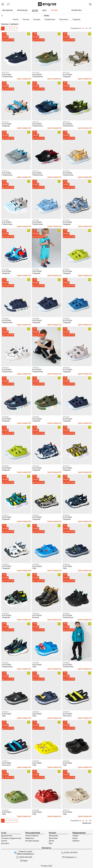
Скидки (75, 836)
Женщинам (53, 836)
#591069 (66, 171)
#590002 (5, 614)
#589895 (36, 712)
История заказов (32, 841)
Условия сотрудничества (11, 838)
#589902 (5, 663)
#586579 (66, 810)
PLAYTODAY (7, 75)
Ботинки (37, 19)
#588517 (5, 761)
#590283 (36, 417)
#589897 (5, 712)
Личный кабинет (32, 836)
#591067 (36, 220)
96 (86, 28)
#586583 (66, 761)
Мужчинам (53, 838)
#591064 (66, 220)
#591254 (36, 73)
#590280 (5, 466)
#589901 (36, 663)
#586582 (5, 810)
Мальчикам (46, 16)
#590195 (36, 466)
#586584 (36, 761)
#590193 (5, 515)
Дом (51, 843)
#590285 (5, 417)
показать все (87, 823)
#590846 (5, 319)
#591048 (5, 269)
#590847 (66, 269)
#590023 (5, 564)
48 (83, 28)
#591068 (5, 220)
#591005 (36, 269)
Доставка (5, 843)
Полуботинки (50, 19)
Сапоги (16, 19)
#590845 (36, 319)
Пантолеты (64, 19)
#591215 (5, 171)
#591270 (5, 73)
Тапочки (26, 19)
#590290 (66, 368)
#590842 (66, 319)
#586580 (36, 810)
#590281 (66, 417)
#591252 (66, 73)
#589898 (66, 663)
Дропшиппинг (7, 836)
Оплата (4, 841)
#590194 (66, 466)
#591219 (36, 122)
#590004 (66, 564)
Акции (75, 838)
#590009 (36, 564)
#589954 (36, 614)
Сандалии (76, 19)
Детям (51, 841)
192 (90, 28)
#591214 (36, 171)
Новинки (76, 841)
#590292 (36, 368)
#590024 (66, 515)
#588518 (66, 712)
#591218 (66, 122)
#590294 (5, 368)
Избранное (30, 838)
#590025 (36, 515)
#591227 (5, 122)
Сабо (34, 568)
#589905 (66, 614)
